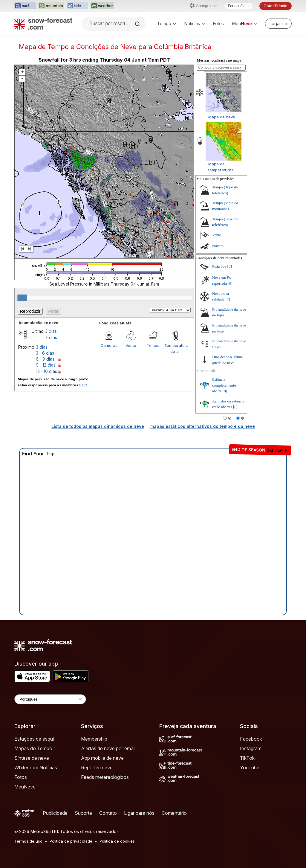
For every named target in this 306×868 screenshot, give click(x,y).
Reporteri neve (97, 768)
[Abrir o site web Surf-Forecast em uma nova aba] (25, 6)
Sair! (83, 385)
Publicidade (55, 813)
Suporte (83, 813)
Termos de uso (28, 841)
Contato (108, 813)
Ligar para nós (139, 813)
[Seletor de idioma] (239, 6)
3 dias (51, 331)
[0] (230, 266)
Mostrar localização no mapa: (220, 60)
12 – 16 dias (46, 371)
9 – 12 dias (46, 365)
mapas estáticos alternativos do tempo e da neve (203, 426)
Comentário (174, 813)
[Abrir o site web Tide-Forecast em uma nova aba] (77, 6)
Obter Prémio (276, 6)
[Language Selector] (50, 699)
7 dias (51, 337)
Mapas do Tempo (33, 748)
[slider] (22, 298)
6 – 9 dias (45, 359)
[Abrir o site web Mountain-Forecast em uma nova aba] (51, 6)
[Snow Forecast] (43, 24)
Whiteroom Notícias (36, 768)
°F (242, 419)
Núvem (218, 246)
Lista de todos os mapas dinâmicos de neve (98, 426)
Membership (94, 739)
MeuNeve (25, 787)
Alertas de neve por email (108, 748)
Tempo (167, 23)
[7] (228, 299)
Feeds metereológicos (105, 777)
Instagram (251, 748)
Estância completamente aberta (224, 385)
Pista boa (219, 266)
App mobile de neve (102, 758)
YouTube (250, 768)
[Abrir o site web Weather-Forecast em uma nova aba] (102, 6)
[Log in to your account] (278, 24)
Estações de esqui (34, 739)
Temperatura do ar (175, 348)
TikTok (247, 758)
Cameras (109, 345)
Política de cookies (117, 841)
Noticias (195, 23)
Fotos (218, 23)
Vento (131, 345)
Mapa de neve (222, 117)
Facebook (251, 739)
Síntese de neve (32, 758)
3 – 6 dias (45, 353)
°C (230, 419)
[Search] (138, 24)
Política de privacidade (71, 841)
